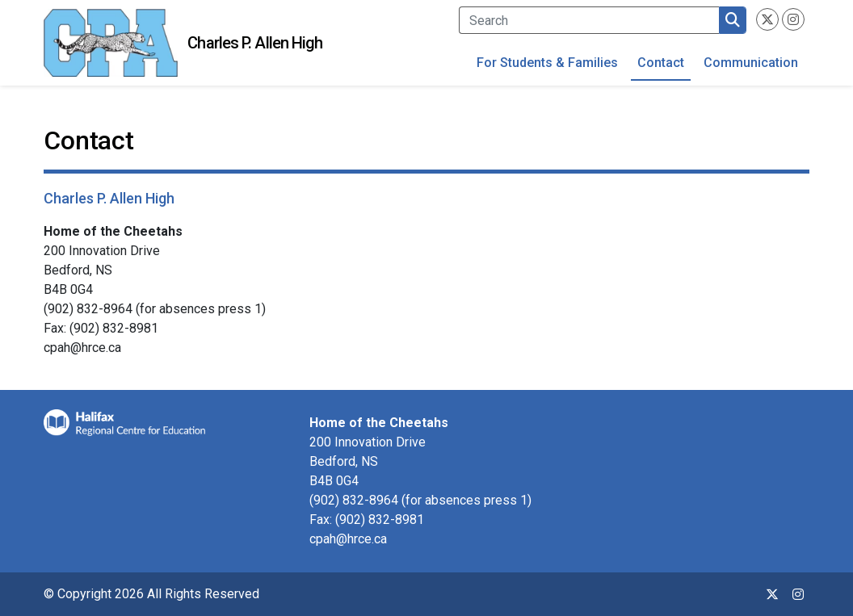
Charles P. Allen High (255, 43)
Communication (751, 63)
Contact (661, 63)
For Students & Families (547, 63)
